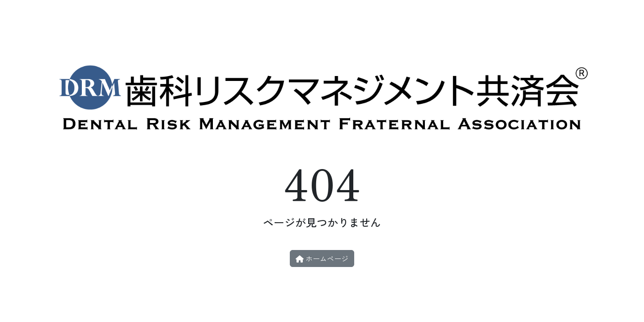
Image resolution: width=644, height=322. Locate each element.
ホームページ (322, 258)
